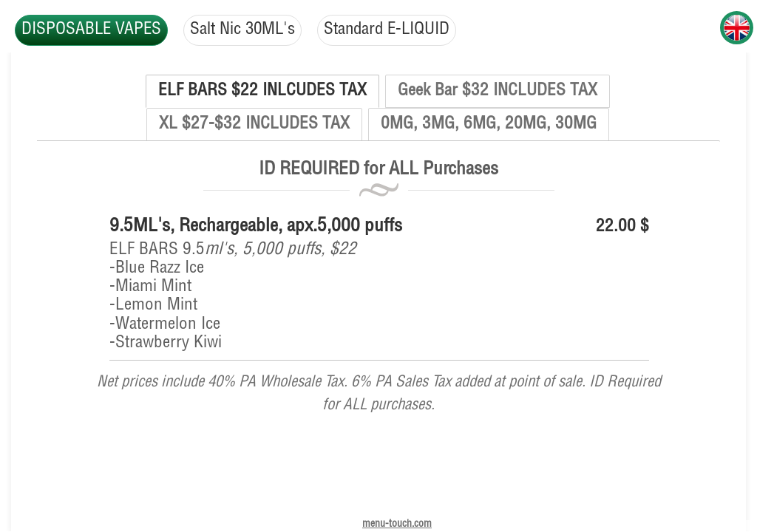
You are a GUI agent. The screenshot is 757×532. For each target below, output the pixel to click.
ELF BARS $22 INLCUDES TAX (262, 91)
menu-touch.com (397, 525)
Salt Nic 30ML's (246, 30)
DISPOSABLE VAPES (92, 30)
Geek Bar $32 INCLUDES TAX (498, 91)
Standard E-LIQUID (393, 30)
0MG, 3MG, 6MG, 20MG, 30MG (489, 125)
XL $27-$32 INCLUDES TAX (254, 125)
